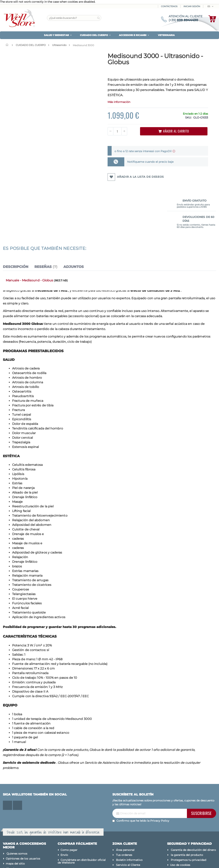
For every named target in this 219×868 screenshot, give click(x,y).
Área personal (125, 804)
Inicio (8, 45)
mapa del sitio (15, 818)
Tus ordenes (124, 809)
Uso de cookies (180, 819)
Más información (96, 107)
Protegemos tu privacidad (188, 814)
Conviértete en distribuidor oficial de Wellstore (82, 815)
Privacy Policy (160, 775)
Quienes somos (17, 808)
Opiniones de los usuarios (23, 813)
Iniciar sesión (192, 6)
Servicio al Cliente (128, 819)
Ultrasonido (59, 45)
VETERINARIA (166, 35)
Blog (10, 828)
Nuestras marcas (18, 823)
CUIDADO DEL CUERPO (31, 45)
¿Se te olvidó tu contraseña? (135, 824)
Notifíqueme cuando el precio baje (124, 167)
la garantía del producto (187, 809)
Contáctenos (169, 6)
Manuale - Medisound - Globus (30, 234)
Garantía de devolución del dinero (193, 804)
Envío (64, 809)
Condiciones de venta (185, 831)
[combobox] (74, 18)
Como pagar (69, 804)
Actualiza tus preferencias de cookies (188, 825)
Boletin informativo (129, 814)
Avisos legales (179, 836)
